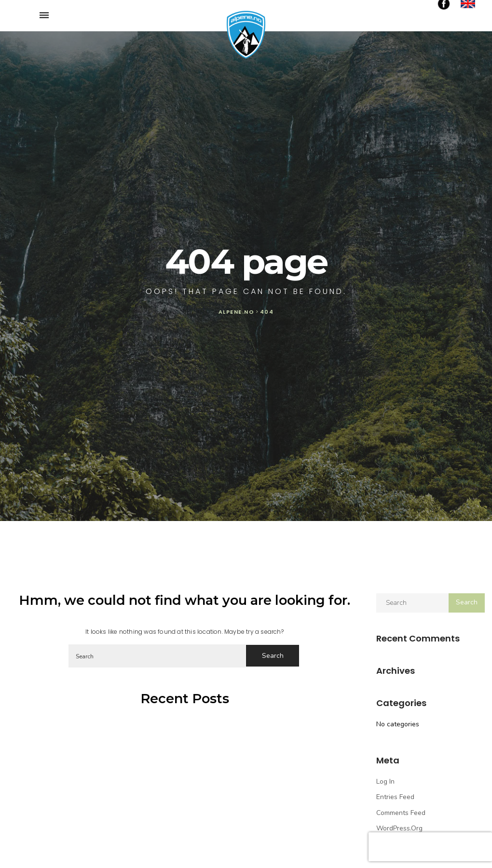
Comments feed (401, 813)
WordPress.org (399, 828)
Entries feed (395, 797)
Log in (385, 781)
